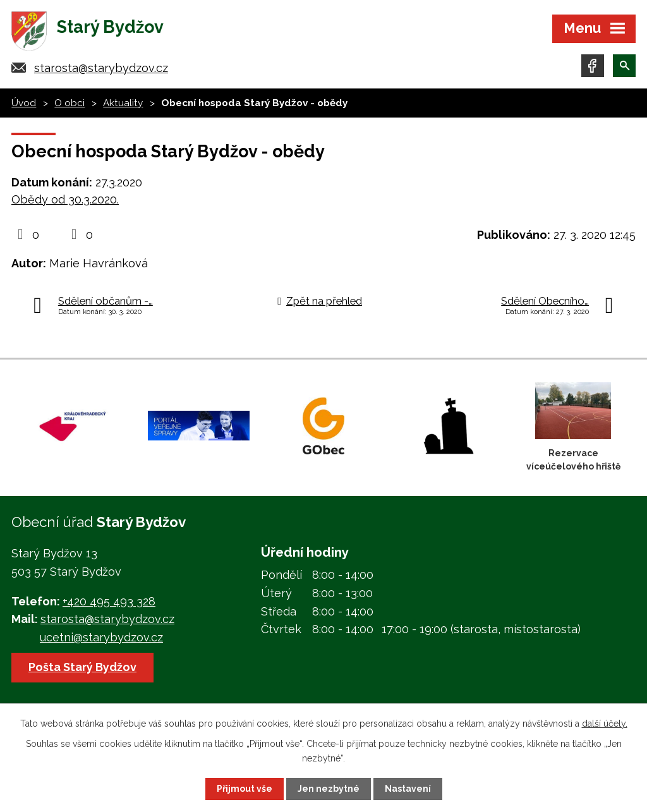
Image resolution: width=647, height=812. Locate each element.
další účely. (605, 724)
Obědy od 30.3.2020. (65, 199)
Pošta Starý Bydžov (82, 667)
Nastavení (408, 789)
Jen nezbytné (329, 789)
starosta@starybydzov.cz (101, 68)
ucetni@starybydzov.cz (101, 637)
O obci (70, 103)
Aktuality (123, 103)
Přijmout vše (245, 789)
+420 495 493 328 (109, 601)
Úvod (24, 103)
